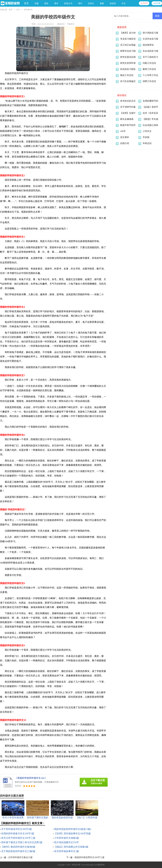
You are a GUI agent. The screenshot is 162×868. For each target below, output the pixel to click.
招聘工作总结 (149, 81)
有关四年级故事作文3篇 (67, 851)
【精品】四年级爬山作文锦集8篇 (71, 847)
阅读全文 (61, 24)
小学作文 (147, 131)
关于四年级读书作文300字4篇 (16, 829)
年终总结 (147, 143)
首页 (26, 3)
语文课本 (125, 137)
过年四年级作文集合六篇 (20, 857)
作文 (18, 10)
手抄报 (146, 137)
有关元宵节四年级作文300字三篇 (18, 838)
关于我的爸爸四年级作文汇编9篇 (18, 851)
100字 (123, 131)
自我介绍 (125, 143)
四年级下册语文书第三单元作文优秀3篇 (22, 842)
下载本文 (71, 24)
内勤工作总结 (149, 63)
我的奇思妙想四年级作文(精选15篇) (73, 829)
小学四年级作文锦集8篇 (67, 838)
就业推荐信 (148, 45)
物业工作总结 (127, 75)
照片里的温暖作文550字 (67, 842)
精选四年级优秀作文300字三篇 (89, 857)
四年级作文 (28, 10)
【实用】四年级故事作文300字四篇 (72, 834)
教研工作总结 (149, 69)
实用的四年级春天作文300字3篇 (18, 834)
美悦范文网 (76, 865)
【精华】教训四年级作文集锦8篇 (18, 847)
